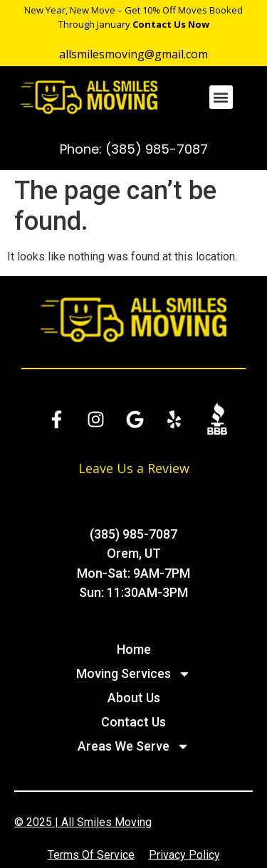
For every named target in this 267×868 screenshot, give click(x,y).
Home (134, 649)
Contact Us (133, 722)
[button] (221, 97)
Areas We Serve (133, 746)
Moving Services (133, 674)
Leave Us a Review (134, 468)
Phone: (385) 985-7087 (134, 149)
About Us (134, 698)
